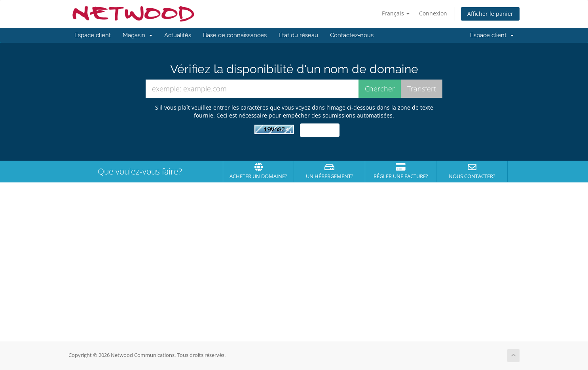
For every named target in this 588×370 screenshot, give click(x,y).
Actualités (178, 35)
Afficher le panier (490, 14)
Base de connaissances (235, 35)
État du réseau (298, 35)
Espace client (93, 35)
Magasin (138, 35)
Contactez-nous (352, 35)
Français (396, 13)
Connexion (433, 13)
